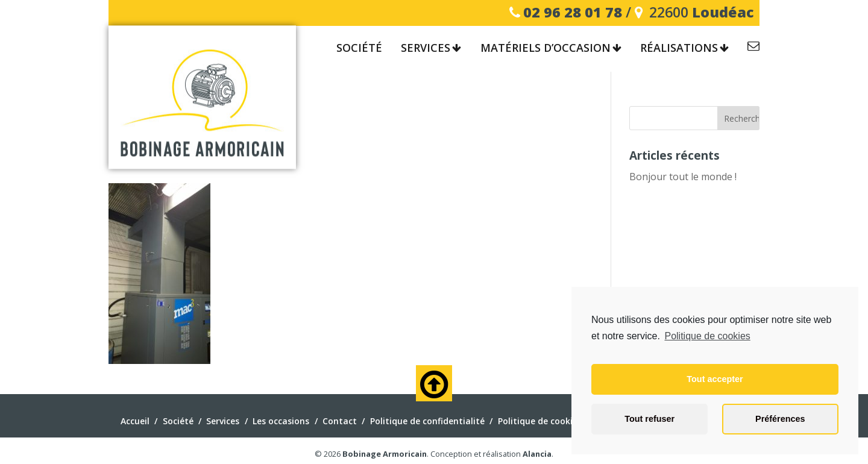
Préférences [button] (780, 419)
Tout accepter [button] (715, 379)
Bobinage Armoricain (385, 454)
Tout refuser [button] (649, 419)
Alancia (537, 454)
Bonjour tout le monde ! (683, 177)
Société (359, 48)
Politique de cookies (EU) (549, 421)
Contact (753, 48)
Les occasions (281, 421)
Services (426, 48)
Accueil (135, 421)
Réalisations (679, 48)
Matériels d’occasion (546, 48)
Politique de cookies (707, 336)
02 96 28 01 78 (573, 12)
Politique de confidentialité (427, 421)
